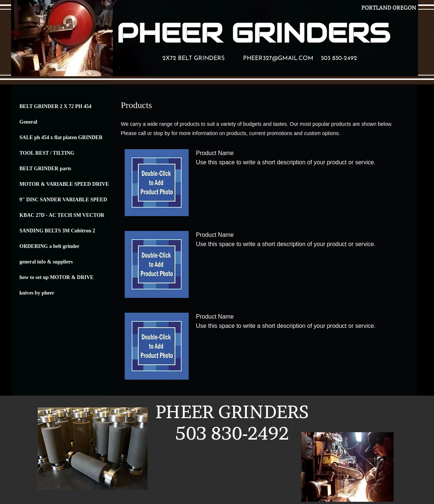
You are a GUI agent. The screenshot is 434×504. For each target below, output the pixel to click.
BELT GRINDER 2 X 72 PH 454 (55, 106)
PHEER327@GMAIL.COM (278, 58)
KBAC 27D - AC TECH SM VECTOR (62, 215)
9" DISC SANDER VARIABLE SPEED (63, 200)
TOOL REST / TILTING (47, 153)
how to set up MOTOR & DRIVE (57, 277)
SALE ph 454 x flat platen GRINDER (61, 137)
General (28, 122)
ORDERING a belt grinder (50, 246)
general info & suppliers (46, 262)
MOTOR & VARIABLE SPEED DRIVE (64, 184)
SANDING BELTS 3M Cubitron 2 (58, 231)
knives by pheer (37, 293)
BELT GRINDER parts (46, 169)
